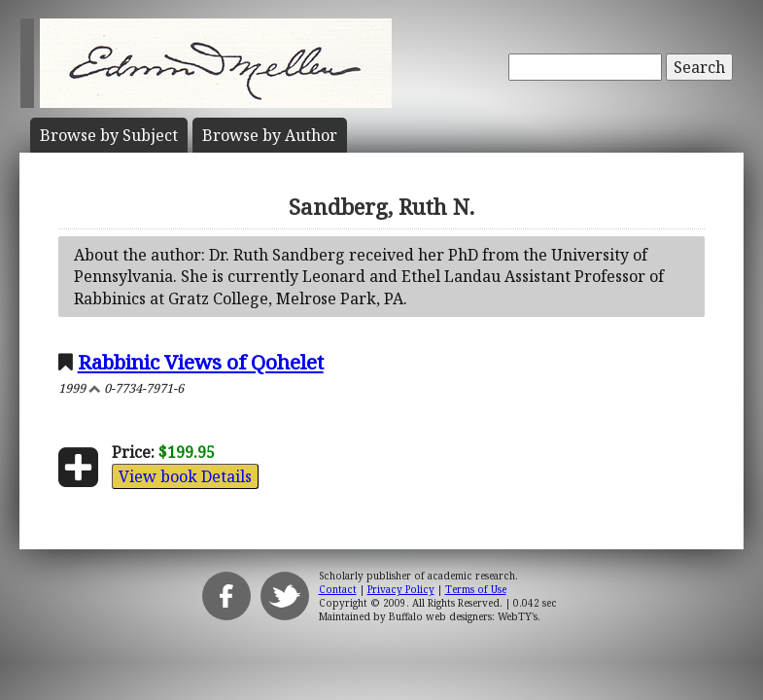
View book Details (185, 476)
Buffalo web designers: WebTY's (463, 616)
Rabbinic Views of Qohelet (201, 362)
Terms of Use (476, 589)
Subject (109, 135)
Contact (338, 589)
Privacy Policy (401, 589)
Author (270, 135)
